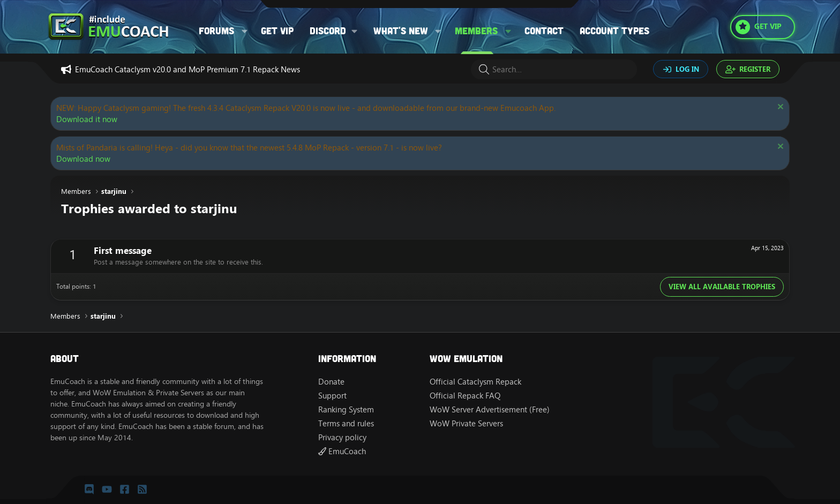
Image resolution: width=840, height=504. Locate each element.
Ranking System (346, 409)
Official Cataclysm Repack (475, 382)
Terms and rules (346, 423)
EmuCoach (342, 451)
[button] (245, 31)
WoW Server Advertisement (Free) (490, 409)
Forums (216, 31)
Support (332, 396)
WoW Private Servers (466, 423)
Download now (83, 159)
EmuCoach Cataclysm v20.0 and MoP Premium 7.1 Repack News (187, 69)
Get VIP (277, 31)
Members (476, 31)
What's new (401, 31)
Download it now (87, 119)
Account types (614, 31)
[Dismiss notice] (779, 108)
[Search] (554, 69)
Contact (544, 31)
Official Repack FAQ (465, 396)
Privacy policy (342, 437)
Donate (331, 382)
